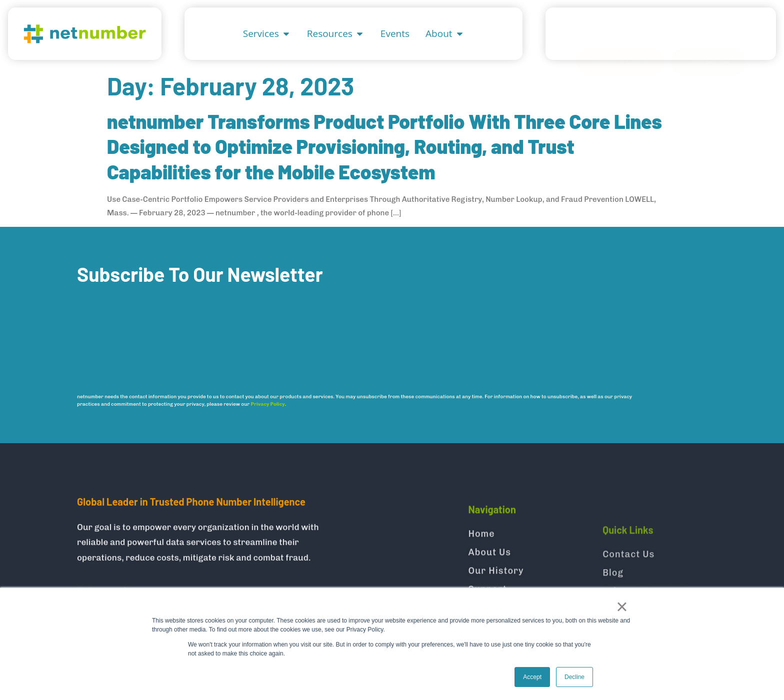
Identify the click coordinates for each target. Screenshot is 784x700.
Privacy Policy (268, 404)
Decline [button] (574, 677)
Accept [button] (532, 677)
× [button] (622, 607)
